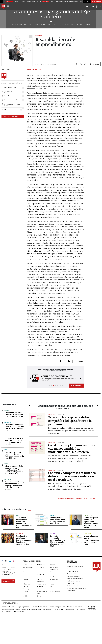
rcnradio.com (58, 635)
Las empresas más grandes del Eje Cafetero (51, 14)
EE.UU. (17, 541)
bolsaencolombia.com (75, 633)
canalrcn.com (48, 635)
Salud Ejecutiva (55, 617)
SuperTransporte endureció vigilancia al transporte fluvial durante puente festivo (91, 549)
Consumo (26, 598)
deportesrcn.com (18, 637)
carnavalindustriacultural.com (32, 635)
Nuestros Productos (74, 597)
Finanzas (25, 605)
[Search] (87, 7)
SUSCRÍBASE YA (77, 393)
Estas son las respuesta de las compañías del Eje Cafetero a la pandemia (70, 438)
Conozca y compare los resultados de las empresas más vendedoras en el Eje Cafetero (72, 493)
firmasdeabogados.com (57, 633)
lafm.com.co (81, 635)
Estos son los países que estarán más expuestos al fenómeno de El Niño (14, 431)
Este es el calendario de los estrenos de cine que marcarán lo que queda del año (14, 444)
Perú (6, 481)
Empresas (26, 603)
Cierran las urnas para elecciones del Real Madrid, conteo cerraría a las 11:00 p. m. (14, 472)
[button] (30, 385)
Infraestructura (41, 610)
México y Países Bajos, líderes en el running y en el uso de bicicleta (57, 547)
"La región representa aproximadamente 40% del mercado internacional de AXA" (57, 567)
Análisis (52, 591)
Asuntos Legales (28, 593)
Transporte (88, 541)
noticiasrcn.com (70, 635)
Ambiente (7, 427)
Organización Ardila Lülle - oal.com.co (93, 634)
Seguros (53, 560)
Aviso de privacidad (74, 602)
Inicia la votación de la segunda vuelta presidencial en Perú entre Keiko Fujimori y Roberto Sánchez (14, 487)
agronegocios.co (24, 633)
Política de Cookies (74, 612)
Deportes (8, 439)
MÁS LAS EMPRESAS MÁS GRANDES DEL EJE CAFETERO (77, 515)
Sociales (25, 622)
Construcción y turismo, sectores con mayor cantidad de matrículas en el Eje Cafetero (71, 466)
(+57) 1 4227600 (7, 601)
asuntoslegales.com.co (9, 633)
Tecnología (88, 560)
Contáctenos (71, 600)
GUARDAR (95, 64)
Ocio (52, 612)
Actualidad (19, 560)
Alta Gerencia (41, 591)
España (7, 467)
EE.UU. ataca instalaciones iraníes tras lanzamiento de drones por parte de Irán (24, 549)
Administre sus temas (10, 116)
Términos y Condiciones (75, 605)
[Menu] (8, 6)
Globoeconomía (56, 605)
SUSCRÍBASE (96, 2)
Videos (39, 622)
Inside (52, 610)
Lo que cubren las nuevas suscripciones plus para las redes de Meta (91, 566)
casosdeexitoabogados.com (11, 635)
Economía (53, 598)
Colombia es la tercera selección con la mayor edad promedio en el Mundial (14, 458)
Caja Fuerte (40, 593)
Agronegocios (27, 591)
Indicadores (27, 610)
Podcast (25, 617)
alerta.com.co (6, 637)
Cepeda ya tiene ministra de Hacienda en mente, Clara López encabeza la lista (24, 566)
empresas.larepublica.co (40, 633)
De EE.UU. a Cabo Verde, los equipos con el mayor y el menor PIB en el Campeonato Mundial (14, 503)
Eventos (53, 603)
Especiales (40, 603)
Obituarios (40, 612)
